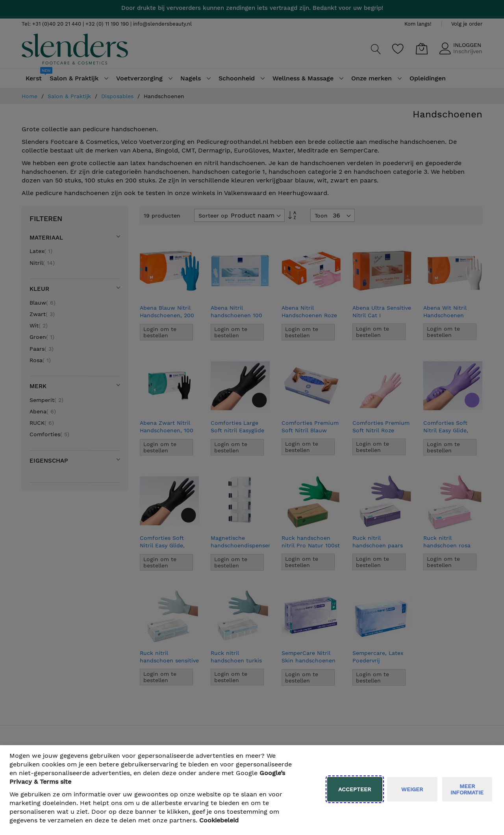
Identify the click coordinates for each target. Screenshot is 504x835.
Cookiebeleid (219, 820)
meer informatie (467, 789)
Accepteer (355, 789)
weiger (412, 789)
